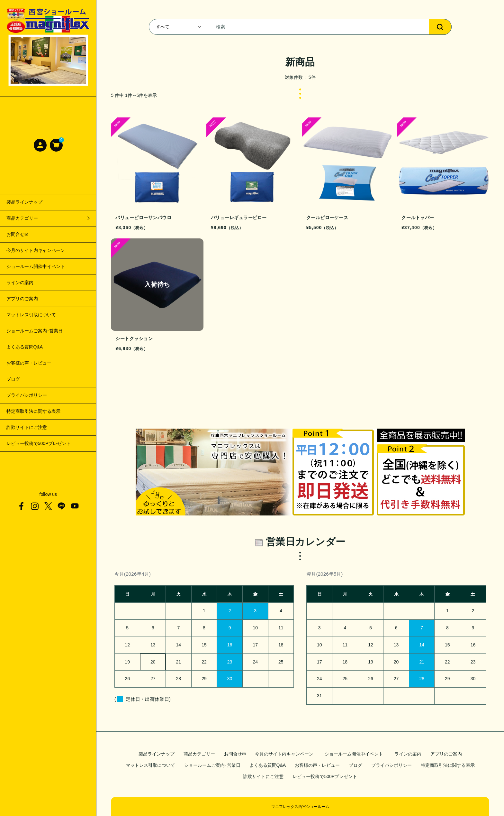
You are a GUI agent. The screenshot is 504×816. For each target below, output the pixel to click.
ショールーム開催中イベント (38, 266)
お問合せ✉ (17, 234)
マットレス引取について (31, 315)
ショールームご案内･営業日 (35, 331)
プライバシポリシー (27, 395)
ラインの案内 (20, 283)
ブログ (13, 379)
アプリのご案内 (22, 299)
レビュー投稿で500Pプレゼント (39, 443)
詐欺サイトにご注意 (27, 427)
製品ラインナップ (24, 202)
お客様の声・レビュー (29, 363)
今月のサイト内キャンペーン (36, 250)
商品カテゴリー (199, 754)
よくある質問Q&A (25, 347)
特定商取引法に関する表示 (33, 411)
